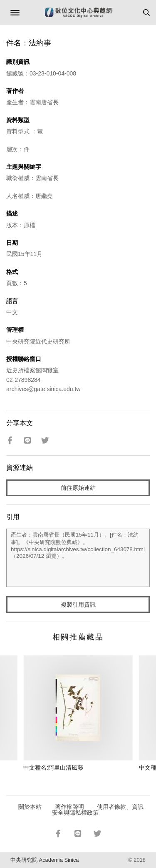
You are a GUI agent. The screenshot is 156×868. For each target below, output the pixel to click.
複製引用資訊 (78, 605)
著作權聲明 (69, 807)
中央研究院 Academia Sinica (45, 860)
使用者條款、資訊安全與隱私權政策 (98, 810)
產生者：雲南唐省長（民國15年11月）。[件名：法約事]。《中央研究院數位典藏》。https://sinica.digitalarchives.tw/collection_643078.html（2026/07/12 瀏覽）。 (78, 558)
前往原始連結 (78, 488)
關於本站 (30, 807)
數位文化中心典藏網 (78, 13)
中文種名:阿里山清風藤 (53, 768)
